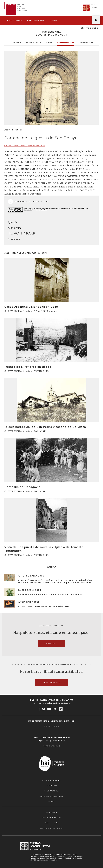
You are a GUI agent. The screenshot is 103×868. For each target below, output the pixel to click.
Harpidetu (55, 20)
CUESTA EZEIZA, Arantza (16, 146)
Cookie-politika (51, 823)
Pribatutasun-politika (52, 818)
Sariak (52, 802)
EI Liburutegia (52, 791)
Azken (14, 20)
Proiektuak (51, 786)
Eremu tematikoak (52, 780)
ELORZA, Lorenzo (37, 146)
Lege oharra (51, 812)
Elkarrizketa (33, 42)
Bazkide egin (51, 726)
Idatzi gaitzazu (52, 746)
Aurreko (36, 20)
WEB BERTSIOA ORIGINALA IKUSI (28, 202)
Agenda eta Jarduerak (51, 796)
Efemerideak (86, 42)
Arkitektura (14, 228)
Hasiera (17, 42)
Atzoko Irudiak (66, 42)
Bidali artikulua (51, 682)
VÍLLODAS (14, 239)
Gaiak (49, 42)
